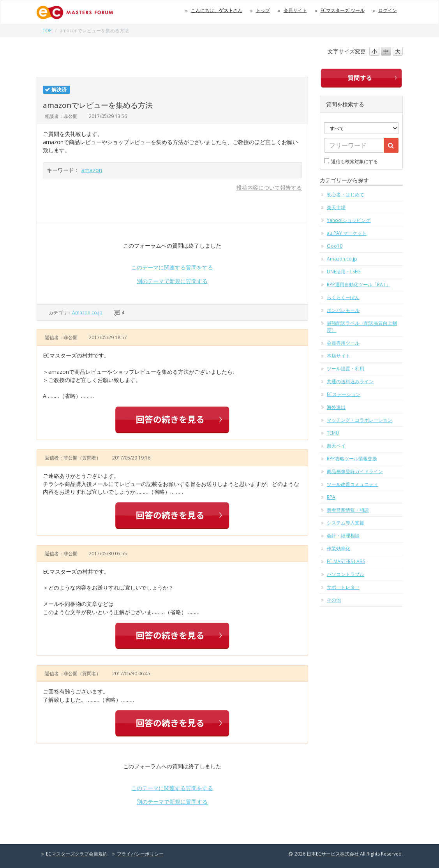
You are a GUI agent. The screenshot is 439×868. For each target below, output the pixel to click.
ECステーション (344, 394)
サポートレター (343, 587)
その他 (334, 600)
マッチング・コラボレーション (360, 420)
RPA (331, 497)
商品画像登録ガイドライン (355, 471)
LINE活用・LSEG (344, 272)
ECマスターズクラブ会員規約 (77, 854)
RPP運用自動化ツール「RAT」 (359, 284)
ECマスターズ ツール (343, 10)
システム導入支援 (346, 523)
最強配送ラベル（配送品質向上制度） (362, 327)
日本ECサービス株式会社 (333, 854)
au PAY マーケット (347, 233)
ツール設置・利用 (346, 369)
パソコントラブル (346, 574)
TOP (47, 31)
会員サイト (295, 10)
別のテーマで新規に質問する (172, 281)
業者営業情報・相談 (348, 510)
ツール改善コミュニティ (353, 484)
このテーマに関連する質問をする (172, 267)
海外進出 (336, 407)
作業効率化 (339, 548)
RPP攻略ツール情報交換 (352, 459)
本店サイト (339, 356)
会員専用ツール (343, 343)
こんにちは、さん (217, 10)
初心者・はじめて (346, 195)
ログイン (388, 10)
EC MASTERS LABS (346, 561)
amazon (92, 170)
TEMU (333, 433)
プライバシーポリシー (140, 854)
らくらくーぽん (343, 297)
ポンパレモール (343, 310)
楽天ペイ (336, 446)
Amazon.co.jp (87, 313)
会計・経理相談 (343, 536)
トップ (263, 10)
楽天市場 (336, 207)
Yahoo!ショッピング (349, 220)
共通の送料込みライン (350, 381)
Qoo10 (335, 246)
